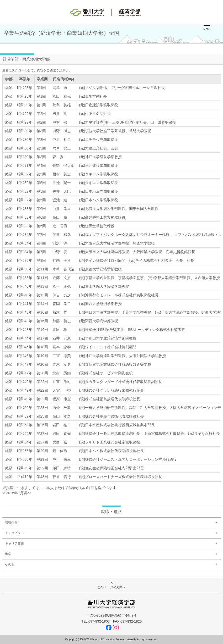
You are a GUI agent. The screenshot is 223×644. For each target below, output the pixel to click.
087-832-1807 (99, 621)
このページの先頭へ (111, 585)
